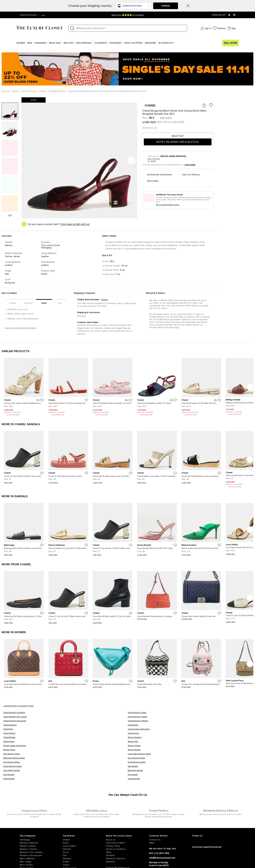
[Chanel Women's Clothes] (190, 718)
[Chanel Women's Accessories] (66, 722)
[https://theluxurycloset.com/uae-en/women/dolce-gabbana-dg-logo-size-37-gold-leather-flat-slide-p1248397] (68, 528)
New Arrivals (84, 43)
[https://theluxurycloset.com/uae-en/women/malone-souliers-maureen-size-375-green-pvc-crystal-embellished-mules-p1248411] (201, 528)
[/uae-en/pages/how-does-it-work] (127, 843)
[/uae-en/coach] (84, 865)
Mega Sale (55, 43)
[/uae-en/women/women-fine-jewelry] (41, 852)
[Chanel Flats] (66, 730)
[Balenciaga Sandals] (190, 772)
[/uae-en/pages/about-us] (127, 840)
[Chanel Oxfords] (66, 734)
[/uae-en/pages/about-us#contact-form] (171, 840)
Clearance (101, 43)
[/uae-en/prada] (84, 862)
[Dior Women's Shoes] (66, 763)
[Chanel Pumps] (190, 734)
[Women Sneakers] (190, 739)
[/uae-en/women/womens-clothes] (41, 849)
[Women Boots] (66, 743)
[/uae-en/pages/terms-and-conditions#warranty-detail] (127, 862)
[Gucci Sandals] (66, 776)
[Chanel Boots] (190, 726)
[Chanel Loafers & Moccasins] (190, 730)
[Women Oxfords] (190, 747)
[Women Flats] (190, 743)
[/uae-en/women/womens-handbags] (41, 840)
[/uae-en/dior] (84, 855)
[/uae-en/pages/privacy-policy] (127, 846)
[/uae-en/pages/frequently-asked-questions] (127, 852)
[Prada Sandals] (66, 780)
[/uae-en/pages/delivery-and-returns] (127, 859)
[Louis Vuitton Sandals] (66, 772)
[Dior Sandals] (190, 776)
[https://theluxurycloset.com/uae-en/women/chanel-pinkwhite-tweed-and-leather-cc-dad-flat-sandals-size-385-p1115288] (113, 386)
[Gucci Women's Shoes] (190, 759)
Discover (6, 91)
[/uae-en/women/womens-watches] (41, 843)
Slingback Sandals (57, 91)
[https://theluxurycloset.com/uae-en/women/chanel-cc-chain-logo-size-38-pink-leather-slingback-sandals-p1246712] (68, 456)
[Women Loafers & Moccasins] (66, 747)
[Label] (131, 28)
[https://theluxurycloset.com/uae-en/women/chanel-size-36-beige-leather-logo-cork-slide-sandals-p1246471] (113, 456)
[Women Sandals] (190, 751)
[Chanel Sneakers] (66, 726)
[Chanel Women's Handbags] (66, 714)
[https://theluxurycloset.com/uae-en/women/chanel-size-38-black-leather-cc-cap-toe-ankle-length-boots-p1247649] (113, 596)
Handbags (40, 43)
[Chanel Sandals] (66, 739)
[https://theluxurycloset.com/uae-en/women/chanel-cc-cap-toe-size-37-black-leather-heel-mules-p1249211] (24, 456)
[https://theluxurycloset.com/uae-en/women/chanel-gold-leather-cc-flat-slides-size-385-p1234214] (201, 386)
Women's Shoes (29, 91)
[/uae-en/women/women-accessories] (41, 855)
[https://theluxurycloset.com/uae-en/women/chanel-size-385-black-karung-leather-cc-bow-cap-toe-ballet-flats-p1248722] (24, 596)
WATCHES (69, 43)
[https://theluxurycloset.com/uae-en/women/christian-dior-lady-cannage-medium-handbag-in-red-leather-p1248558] (68, 662)
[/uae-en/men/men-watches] (41, 859)
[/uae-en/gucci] (84, 852)
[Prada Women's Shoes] (190, 763)
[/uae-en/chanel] (84, 840)
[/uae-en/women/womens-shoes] (41, 846)
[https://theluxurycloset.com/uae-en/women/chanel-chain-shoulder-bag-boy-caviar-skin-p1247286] (201, 594)
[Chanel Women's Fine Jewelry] (66, 718)
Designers (116, 43)
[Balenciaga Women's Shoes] (66, 759)
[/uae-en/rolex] (84, 843)
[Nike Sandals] (190, 767)
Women (21, 43)
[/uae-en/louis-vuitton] (84, 846)
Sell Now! (230, 43)
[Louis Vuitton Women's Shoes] (190, 755)
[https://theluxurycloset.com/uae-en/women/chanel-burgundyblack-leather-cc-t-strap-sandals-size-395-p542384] (157, 386)
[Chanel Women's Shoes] (190, 714)
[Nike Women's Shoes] (66, 755)
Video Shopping (133, 43)
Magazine (150, 43)
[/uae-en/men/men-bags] (41, 862)
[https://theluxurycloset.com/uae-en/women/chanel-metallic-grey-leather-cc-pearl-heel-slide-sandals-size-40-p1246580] (157, 456)
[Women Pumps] (66, 751)
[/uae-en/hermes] (84, 849)
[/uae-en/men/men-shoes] (41, 865)
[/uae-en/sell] (127, 855)
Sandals (43, 91)
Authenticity (166, 43)
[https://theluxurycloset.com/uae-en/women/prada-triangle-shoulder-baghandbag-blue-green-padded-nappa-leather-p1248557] (113, 662)
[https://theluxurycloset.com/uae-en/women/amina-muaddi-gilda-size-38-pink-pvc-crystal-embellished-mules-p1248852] (157, 528)
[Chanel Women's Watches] (190, 722)
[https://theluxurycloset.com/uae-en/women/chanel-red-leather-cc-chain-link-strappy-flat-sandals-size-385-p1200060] (68, 386)
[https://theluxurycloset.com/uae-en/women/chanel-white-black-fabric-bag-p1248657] (157, 662)
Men (30, 43)
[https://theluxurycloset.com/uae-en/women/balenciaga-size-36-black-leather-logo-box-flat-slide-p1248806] (24, 528)
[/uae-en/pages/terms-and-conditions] (127, 849)
